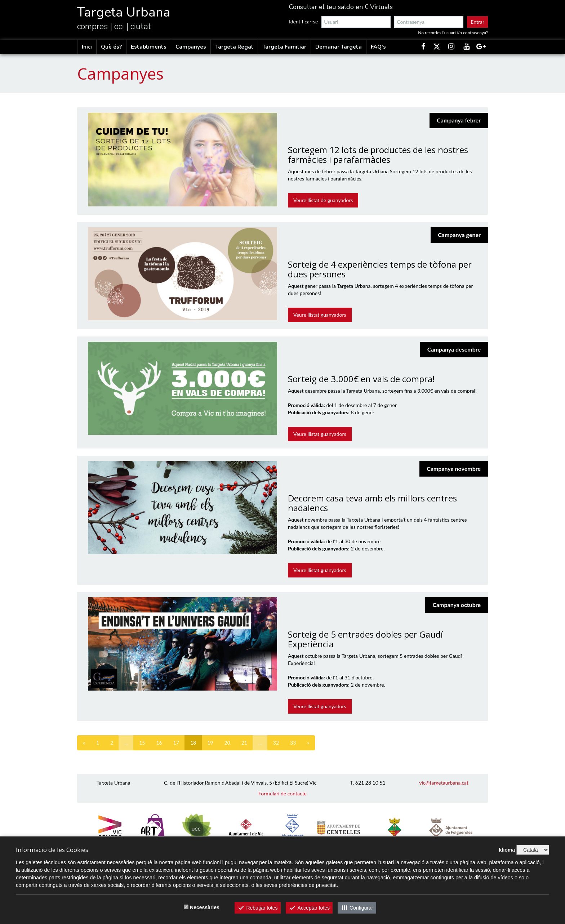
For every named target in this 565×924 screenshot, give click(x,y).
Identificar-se (303, 21)
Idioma (507, 850)
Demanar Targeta (339, 47)
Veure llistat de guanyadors (323, 200)
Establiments (149, 47)
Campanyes (191, 47)
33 (293, 743)
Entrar (477, 22)
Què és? (111, 47)
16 (159, 743)
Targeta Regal (234, 47)
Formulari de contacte (282, 793)
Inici (87, 47)
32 (276, 743)
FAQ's (378, 47)
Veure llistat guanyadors (320, 315)
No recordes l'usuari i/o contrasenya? (453, 33)
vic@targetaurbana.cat (444, 783)
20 (227, 743)
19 (210, 743)
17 (176, 743)
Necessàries (205, 907)
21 (244, 743)
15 (142, 743)
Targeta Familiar (284, 47)
